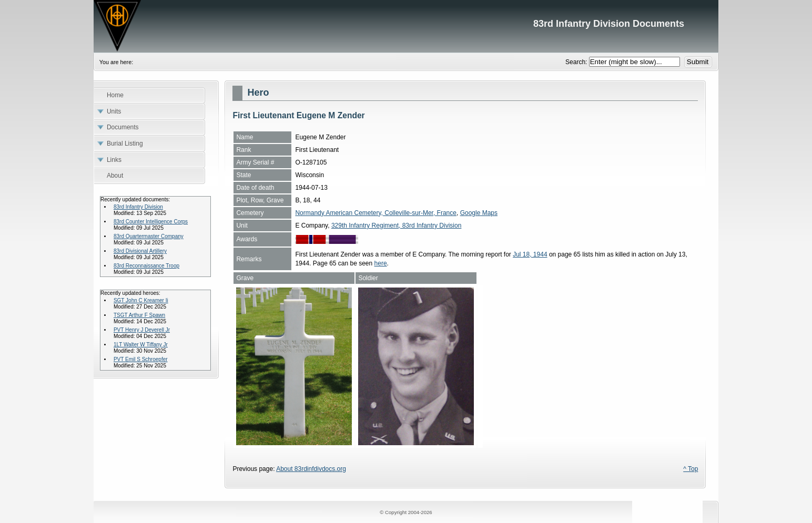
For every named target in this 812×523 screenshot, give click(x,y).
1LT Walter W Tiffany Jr (141, 345)
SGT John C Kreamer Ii (141, 300)
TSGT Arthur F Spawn (139, 315)
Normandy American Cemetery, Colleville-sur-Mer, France (376, 213)
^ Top (691, 469)
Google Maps (479, 213)
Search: (577, 62)
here (381, 263)
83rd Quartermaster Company (149, 236)
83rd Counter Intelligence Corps (151, 222)
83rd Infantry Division (138, 207)
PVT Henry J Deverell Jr (142, 330)
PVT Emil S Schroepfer (141, 359)
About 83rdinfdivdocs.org (311, 469)
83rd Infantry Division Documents (406, 26)
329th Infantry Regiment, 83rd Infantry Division (396, 225)
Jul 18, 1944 (530, 254)
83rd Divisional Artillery (140, 251)
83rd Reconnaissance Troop (146, 266)
